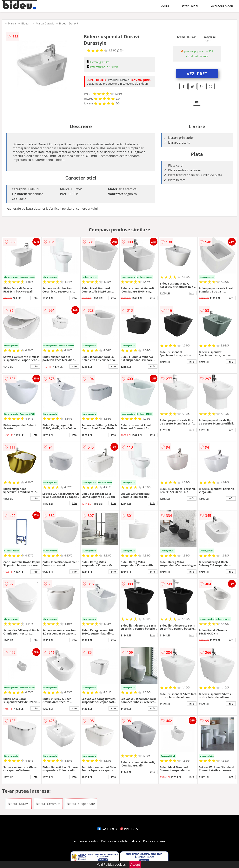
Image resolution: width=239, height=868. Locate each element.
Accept (135, 865)
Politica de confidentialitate (121, 841)
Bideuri (164, 6)
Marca (12, 23)
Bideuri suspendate (81, 804)
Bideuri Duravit (69, 23)
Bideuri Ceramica (48, 804)
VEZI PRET (197, 74)
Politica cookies (154, 841)
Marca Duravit (45, 23)
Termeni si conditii (85, 841)
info (35, 298)
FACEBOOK (107, 829)
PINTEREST (130, 829)
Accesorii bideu (222, 6)
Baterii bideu (190, 6)
